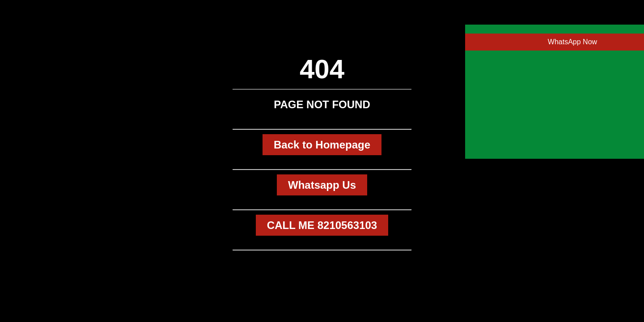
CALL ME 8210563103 (322, 225)
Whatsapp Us (322, 185)
